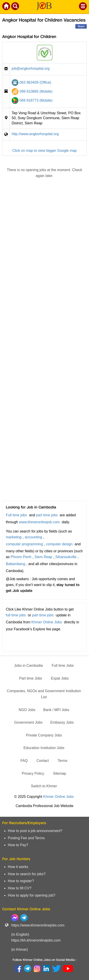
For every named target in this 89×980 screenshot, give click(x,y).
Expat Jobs (60, 678)
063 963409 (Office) (35, 82)
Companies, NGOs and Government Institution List (44, 694)
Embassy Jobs (62, 722)
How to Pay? (18, 845)
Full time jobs (16, 515)
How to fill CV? (20, 888)
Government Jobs (28, 722)
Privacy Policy (33, 773)
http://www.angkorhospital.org (35, 134)
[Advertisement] (44, 347)
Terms (63, 761)
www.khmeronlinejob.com (39, 522)
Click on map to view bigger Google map (44, 151)
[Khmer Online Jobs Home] (7, 7)
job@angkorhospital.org (31, 68)
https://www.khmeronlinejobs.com (38, 925)
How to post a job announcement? (35, 831)
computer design (59, 544)
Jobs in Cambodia (28, 666)
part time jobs (47, 515)
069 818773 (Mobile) (36, 100)
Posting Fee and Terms (26, 838)
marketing (14, 537)
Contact (43, 761)
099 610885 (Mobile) (36, 91)
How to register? (21, 881)
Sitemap (60, 773)
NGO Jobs (27, 710)
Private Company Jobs (44, 735)
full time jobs (16, 615)
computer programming (24, 544)
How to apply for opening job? (32, 895)
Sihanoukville (66, 557)
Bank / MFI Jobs (56, 710)
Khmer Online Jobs (47, 622)
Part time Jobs (31, 678)
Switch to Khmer (44, 786)
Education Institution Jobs (44, 748)
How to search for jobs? (27, 874)
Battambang (15, 564)
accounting (33, 537)
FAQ (24, 761)
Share (81, 26)
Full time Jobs (63, 666)
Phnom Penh (21, 557)
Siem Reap (43, 557)
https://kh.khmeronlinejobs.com (36, 940)
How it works (18, 867)
